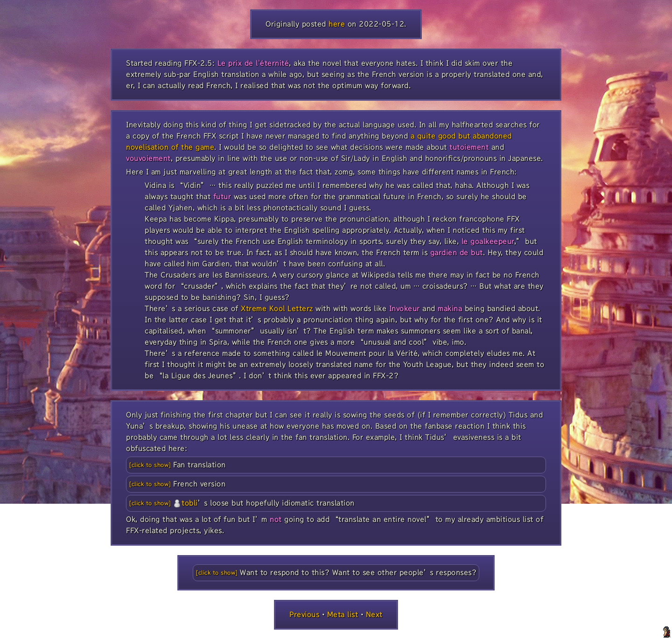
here (337, 24)
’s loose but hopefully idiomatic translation (264, 503)
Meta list (343, 615)
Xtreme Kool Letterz (277, 309)
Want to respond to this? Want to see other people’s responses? (358, 573)
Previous (304, 615)
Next (374, 615)
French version (199, 484)
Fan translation (199, 465)
